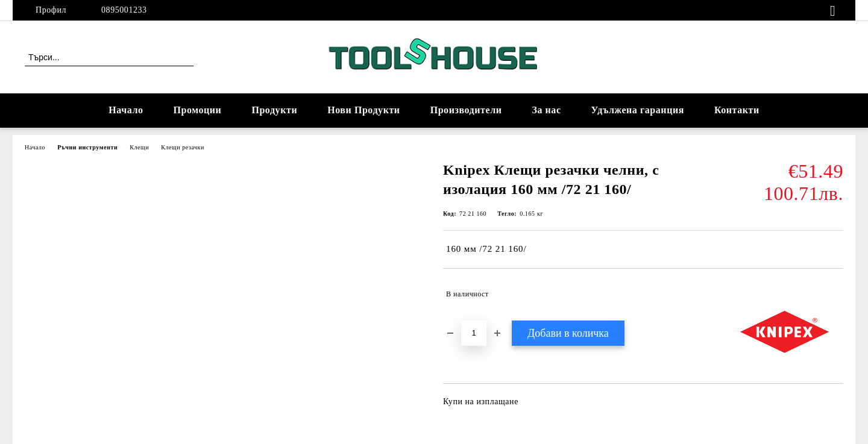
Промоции (198, 110)
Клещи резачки (183, 147)
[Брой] (474, 333)
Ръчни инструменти (87, 147)
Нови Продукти (363, 110)
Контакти (737, 110)
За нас (546, 110)
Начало (126, 110)
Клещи (139, 147)
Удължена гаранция (638, 110)
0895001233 (124, 10)
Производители (466, 110)
